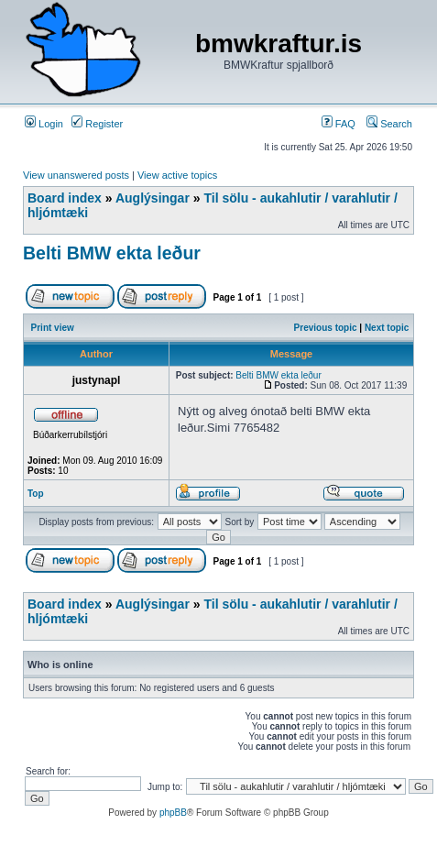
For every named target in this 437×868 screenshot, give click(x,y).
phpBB (173, 813)
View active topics (177, 175)
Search (389, 124)
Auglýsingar (153, 198)
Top (36, 494)
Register (97, 124)
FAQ (339, 124)
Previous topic (326, 328)
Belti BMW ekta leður (112, 253)
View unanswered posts (76, 175)
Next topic (387, 328)
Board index (65, 198)
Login (44, 124)
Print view (53, 328)
